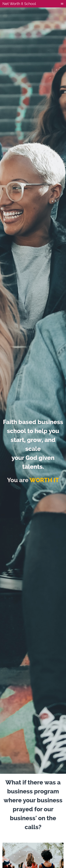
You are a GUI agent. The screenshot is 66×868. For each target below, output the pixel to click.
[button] (62, 4)
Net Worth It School (19, 4)
